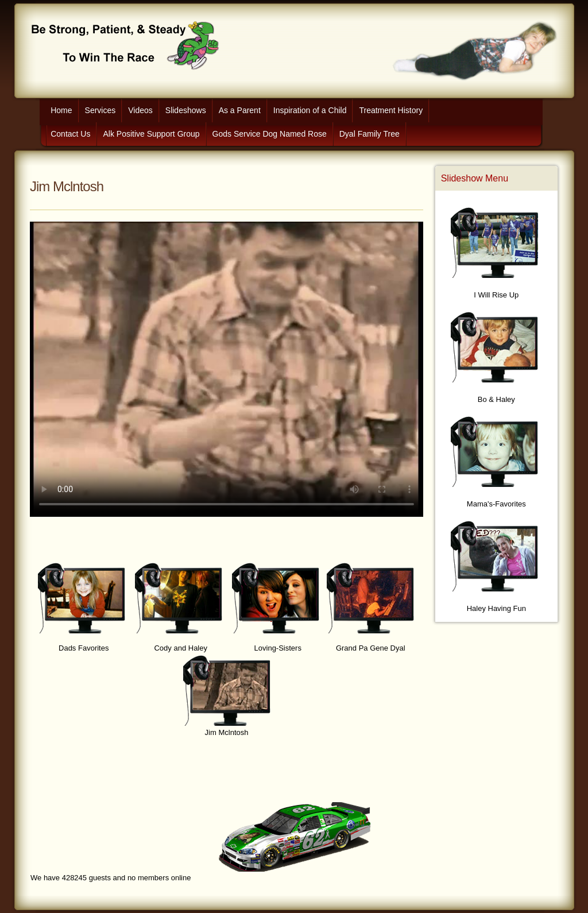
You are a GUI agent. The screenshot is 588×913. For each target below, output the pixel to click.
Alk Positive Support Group (151, 134)
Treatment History (391, 110)
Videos (140, 110)
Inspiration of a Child (310, 110)
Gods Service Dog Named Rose (270, 134)
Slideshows (186, 110)
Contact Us (70, 134)
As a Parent (240, 110)
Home (61, 110)
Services (100, 110)
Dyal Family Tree (370, 134)
